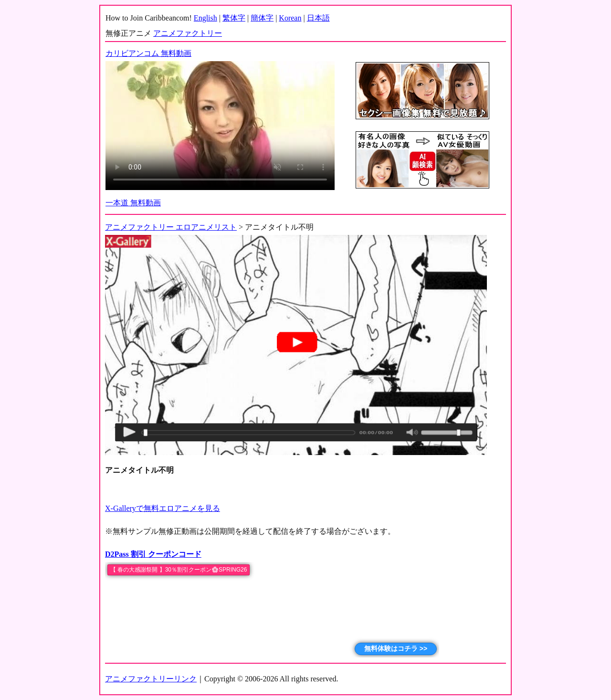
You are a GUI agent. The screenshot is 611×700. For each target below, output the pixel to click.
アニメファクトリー (188, 33)
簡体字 (262, 18)
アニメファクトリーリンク (151, 679)
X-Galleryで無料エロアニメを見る (163, 508)
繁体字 (234, 18)
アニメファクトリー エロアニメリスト (171, 227)
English (205, 18)
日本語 (318, 18)
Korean (290, 18)
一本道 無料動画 (133, 203)
